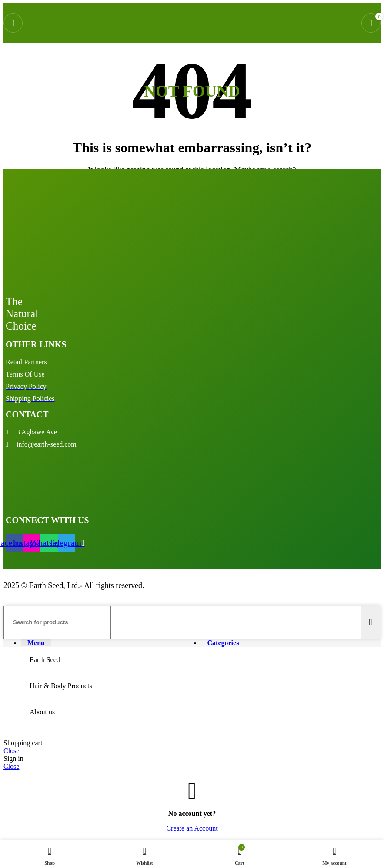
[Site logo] (187, 45)
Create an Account (192, 828)
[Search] (57, 622)
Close (11, 751)
